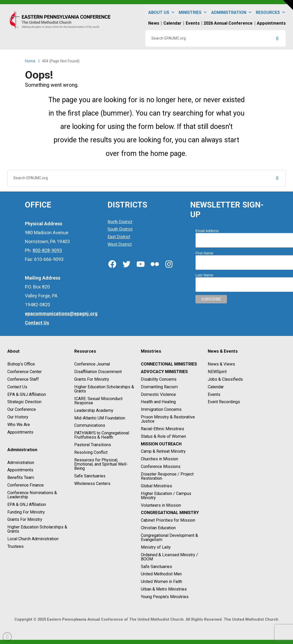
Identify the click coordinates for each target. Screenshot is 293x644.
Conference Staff (23, 379)
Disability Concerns (159, 379)
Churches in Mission (159, 459)
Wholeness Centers (92, 484)
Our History (18, 417)
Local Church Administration (33, 539)
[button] (288, 5)
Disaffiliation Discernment (98, 372)
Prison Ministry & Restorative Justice (168, 419)
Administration (232, 10)
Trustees (15, 546)
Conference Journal (92, 364)
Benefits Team (21, 477)
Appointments (20, 432)
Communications (90, 426)
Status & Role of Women (163, 436)
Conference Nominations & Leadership (32, 495)
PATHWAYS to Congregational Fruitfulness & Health (102, 435)
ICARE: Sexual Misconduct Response (98, 401)
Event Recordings (224, 402)
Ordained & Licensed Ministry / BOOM (169, 557)
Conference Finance (26, 485)
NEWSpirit (217, 372)
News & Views (221, 364)
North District (120, 222)
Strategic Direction (24, 402)
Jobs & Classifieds (225, 379)
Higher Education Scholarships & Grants (37, 529)
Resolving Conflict (91, 452)
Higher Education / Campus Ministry (166, 496)
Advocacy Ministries (164, 372)
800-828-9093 (47, 250)
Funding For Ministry (26, 512)
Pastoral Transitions (93, 445)
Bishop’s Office (21, 364)
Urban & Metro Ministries (164, 589)
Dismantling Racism (159, 387)
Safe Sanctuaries (90, 476)
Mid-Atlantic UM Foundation (100, 418)
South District (120, 229)
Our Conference (22, 409)
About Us (162, 10)
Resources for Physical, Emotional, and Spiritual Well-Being (101, 464)
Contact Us (17, 387)
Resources (271, 10)
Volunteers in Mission (161, 505)
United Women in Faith (161, 582)
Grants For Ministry (25, 520)
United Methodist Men (161, 574)
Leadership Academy (94, 410)
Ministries (193, 10)
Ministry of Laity (156, 547)
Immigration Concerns (161, 409)
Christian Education (158, 528)
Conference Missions (161, 466)
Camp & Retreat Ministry (163, 452)
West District (120, 244)
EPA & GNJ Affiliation (27, 394)
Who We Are (19, 425)
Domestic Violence (158, 394)
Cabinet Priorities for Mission (168, 520)
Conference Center (25, 372)
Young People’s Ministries (165, 597)
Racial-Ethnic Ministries (163, 429)
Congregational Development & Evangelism (169, 537)
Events (214, 394)
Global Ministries (156, 486)
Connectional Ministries (169, 364)
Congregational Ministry (170, 513)
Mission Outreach (161, 444)
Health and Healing (158, 402)
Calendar (216, 387)
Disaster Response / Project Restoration (167, 476)
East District (119, 237)
